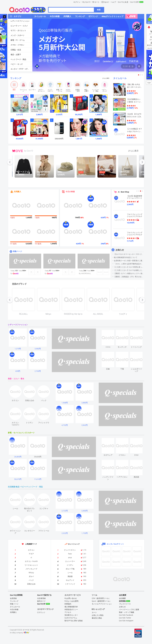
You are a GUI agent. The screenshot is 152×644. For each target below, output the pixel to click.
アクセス (68, 612)
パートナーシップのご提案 (129, 610)
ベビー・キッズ (17, 64)
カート (97, 2)
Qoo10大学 (134, 2)
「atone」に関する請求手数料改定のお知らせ (129, 264)
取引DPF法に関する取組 (74, 621)
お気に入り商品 (98, 615)
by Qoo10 (29, 151)
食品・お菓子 (16, 55)
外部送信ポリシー (71, 610)
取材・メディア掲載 (127, 612)
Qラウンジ (41, 612)
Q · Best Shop (124, 192)
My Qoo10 (86, 2)
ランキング (16, 78)
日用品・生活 (16, 50)
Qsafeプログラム (71, 618)
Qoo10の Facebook (126, 615)
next (142, 162)
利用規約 (68, 604)
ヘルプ (113, 2)
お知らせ (120, 250)
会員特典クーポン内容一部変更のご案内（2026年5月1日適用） (129, 261)
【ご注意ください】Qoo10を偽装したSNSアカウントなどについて (129, 270)
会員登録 (13, 598)
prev (10, 162)
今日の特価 (70, 192)
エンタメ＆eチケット (115, 544)
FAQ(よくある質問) (72, 601)
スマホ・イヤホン (17, 45)
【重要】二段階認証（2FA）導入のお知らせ (129, 277)
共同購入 (18, 192)
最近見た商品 (97, 618)
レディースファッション (20, 21)
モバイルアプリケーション (102, 604)
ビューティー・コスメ (19, 26)
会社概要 (122, 598)
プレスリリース (125, 604)
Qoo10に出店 (123, 2)
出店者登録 (41, 598)
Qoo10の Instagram (126, 621)
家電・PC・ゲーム (18, 40)
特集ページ (17, 251)
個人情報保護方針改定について (126, 257)
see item (110, 332)
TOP (149, 83)
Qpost (106, 2)
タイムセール (120, 78)
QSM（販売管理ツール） (101, 598)
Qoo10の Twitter (125, 618)
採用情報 (122, 601)
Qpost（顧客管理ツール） (101, 601)
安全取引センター (71, 615)
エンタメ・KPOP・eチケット (21, 69)
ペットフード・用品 (18, 59)
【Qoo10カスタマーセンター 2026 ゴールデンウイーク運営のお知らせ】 (129, 254)
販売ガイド (41, 601)
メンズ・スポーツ (17, 35)
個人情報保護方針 (71, 607)
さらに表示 (106, 78)
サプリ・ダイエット (18, 31)
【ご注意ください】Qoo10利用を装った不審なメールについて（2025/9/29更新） (129, 267)
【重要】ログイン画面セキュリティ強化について (129, 273)
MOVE (18, 151)
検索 (99, 10)
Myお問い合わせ (71, 598)
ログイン (77, 2)
